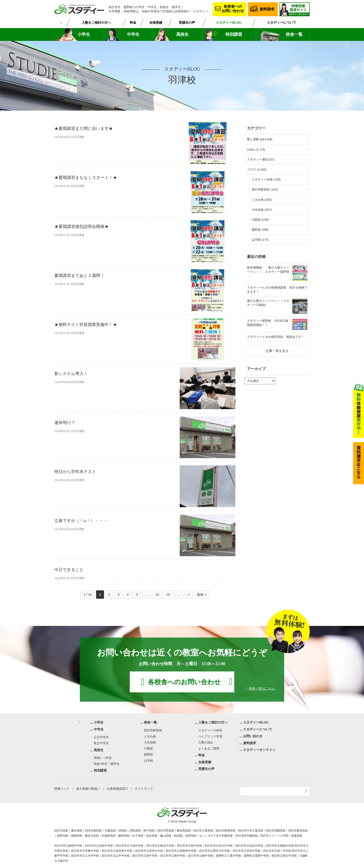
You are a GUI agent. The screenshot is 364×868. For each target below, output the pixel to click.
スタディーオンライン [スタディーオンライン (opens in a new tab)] (259, 750)
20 (168, 595)
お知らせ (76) (256, 150)
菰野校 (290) (260, 230)
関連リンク (62, 789)
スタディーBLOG (229, 23)
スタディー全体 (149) (266, 179)
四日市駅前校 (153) (265, 189)
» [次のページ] (189, 595)
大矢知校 (150, 742)
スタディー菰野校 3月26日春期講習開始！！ (268, 323)
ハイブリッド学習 (210, 736)
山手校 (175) (260, 240)
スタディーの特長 (210, 730)
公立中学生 (101, 737)
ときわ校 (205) (262, 200)
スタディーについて (282, 23)
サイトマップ (145, 789)
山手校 (149, 761)
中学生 (133, 35)
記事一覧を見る (277, 351)
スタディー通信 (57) (261, 159)
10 (157, 595)
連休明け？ (65, 423)
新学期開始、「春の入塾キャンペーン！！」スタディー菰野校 (268, 270)
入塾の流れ (206, 742)
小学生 (84, 35)
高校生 (182, 35)
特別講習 (234, 35)
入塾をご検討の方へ (97, 23)
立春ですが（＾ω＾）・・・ (81, 521)
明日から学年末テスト (75, 472)
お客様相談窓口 (118, 789)
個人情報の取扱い (88, 789)
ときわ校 (150, 736)
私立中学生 (101, 743)
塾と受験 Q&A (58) (260, 139)
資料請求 (267, 9)
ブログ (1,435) (257, 169)
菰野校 (149, 755)
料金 (133, 23)
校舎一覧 (294, 35)
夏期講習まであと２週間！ (79, 276)
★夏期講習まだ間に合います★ (84, 129)
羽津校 (81, 137)
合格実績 (156, 23)
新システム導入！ (71, 374)
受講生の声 (188, 23)
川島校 (149, 748)
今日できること (69, 570)
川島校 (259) (260, 220)
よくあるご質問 (209, 748)
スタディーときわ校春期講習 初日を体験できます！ (277, 290)
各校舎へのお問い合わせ (233, 8)
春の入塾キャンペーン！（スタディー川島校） (268, 303)
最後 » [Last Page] (201, 595)
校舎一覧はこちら (262, 688)
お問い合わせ (253, 736)
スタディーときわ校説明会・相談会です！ (276, 337)
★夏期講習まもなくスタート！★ (86, 178)
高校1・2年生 (103, 758)
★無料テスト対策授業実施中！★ (86, 325)
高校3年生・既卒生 (107, 764)
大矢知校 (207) (262, 210)
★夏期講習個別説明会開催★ (81, 227)
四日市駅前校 (153, 730)
